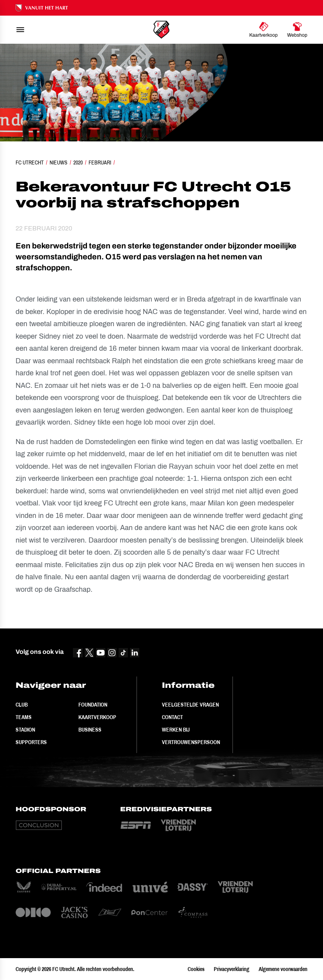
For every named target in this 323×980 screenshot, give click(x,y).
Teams (24, 717)
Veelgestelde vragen (190, 705)
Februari (100, 162)
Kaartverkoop (97, 717)
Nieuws (59, 162)
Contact (172, 717)
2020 (78, 162)
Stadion (25, 730)
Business (90, 730)
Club (22, 705)
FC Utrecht (30, 162)
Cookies (196, 969)
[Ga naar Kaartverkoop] (264, 30)
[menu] (20, 30)
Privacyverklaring (232, 969)
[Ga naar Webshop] (297, 30)
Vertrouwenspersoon (191, 742)
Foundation (93, 705)
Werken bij (176, 730)
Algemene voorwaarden (283, 969)
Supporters (31, 742)
